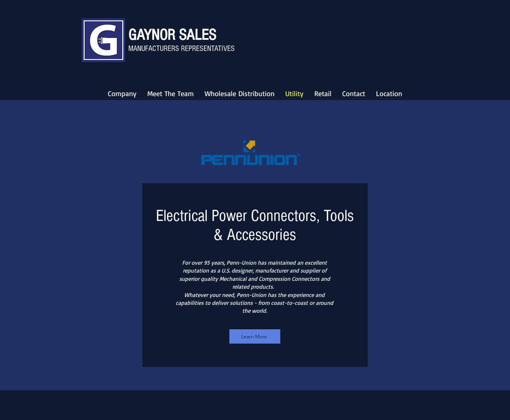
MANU (137, 49)
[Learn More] (255, 336)
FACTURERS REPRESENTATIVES (190, 49)
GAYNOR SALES (172, 35)
